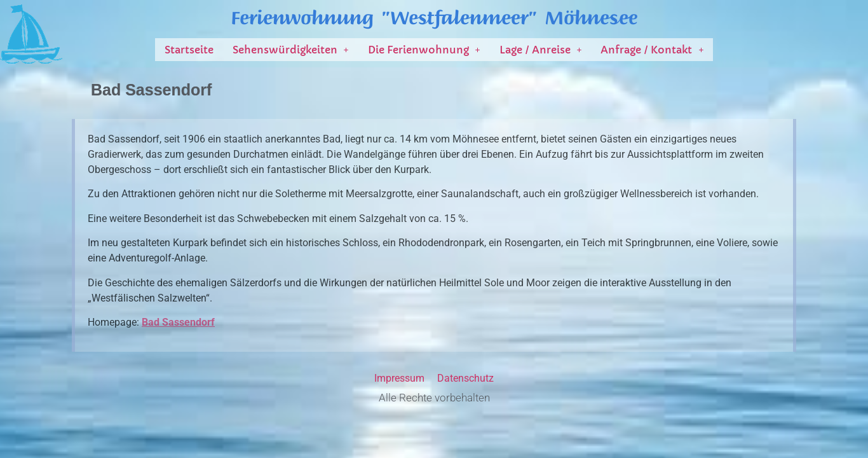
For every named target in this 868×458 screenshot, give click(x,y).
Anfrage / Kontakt (652, 50)
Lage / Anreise (541, 50)
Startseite (189, 50)
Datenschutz (465, 378)
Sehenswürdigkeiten (291, 50)
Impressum (399, 378)
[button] (291, 50)
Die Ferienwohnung (424, 50)
